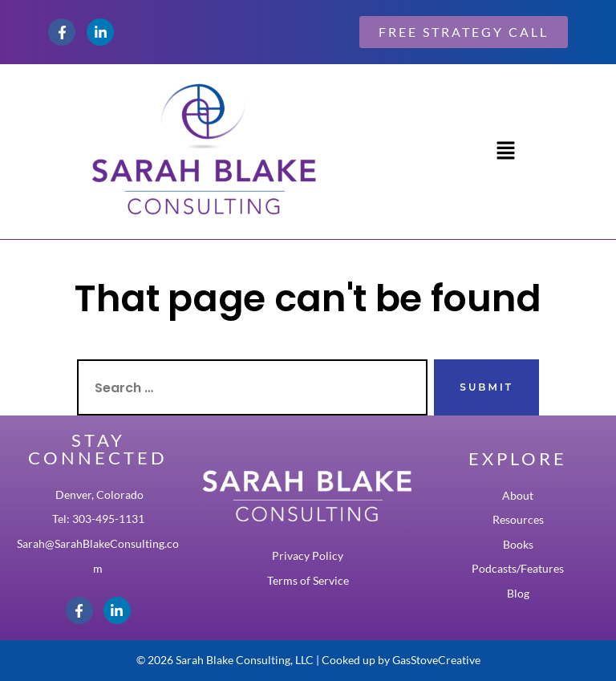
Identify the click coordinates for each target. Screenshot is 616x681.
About (518, 496)
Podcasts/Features (518, 569)
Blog (518, 594)
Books (518, 545)
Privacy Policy (308, 556)
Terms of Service (308, 581)
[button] (505, 152)
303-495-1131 (108, 519)
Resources (518, 520)
